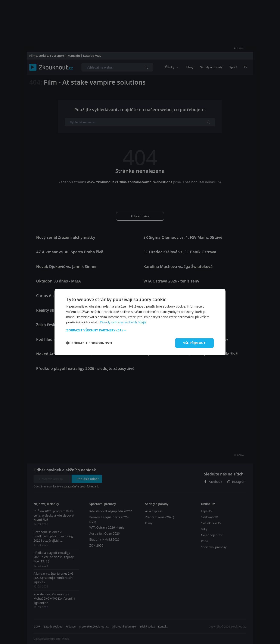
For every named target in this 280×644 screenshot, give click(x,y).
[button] (140, 330)
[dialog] (140, 322)
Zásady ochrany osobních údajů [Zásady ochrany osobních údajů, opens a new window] (123, 322)
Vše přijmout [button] (194, 343)
